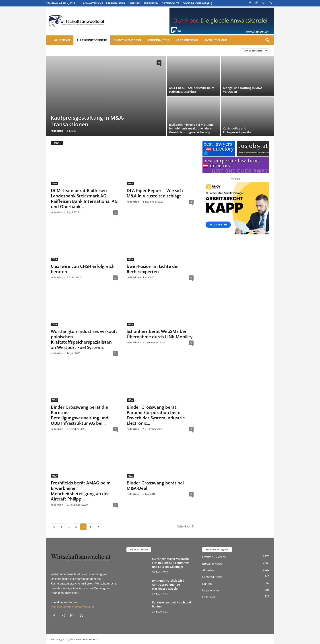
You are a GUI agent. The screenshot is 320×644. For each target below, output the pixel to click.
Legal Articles (211, 590)
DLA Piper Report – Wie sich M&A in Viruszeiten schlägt (155, 193)
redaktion (57, 131)
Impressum (151, 3)
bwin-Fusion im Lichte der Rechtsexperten (153, 269)
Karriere (207, 584)
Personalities (116, 3)
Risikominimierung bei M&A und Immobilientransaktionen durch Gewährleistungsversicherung (191, 128)
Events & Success (127, 40)
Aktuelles (208, 570)
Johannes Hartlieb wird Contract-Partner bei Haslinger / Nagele (168, 585)
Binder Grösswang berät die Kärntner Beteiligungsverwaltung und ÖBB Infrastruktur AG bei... (80, 415)
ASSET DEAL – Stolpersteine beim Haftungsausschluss (192, 90)
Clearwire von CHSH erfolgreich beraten (83, 269)
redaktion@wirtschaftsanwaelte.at (72, 607)
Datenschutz (170, 3)
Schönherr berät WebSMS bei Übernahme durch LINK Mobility (160, 334)
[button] (267, 40)
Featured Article (212, 577)
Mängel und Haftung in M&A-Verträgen (243, 90)
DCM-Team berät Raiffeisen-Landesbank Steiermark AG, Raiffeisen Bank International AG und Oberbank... (84, 199)
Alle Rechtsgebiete (92, 40)
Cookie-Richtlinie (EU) (197, 3)
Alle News (62, 40)
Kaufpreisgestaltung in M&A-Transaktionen (88, 121)
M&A (55, 183)
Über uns (134, 3)
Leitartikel (209, 597)
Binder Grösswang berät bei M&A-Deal (155, 486)
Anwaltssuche (93, 3)
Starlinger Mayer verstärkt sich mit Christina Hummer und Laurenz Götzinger (171, 563)
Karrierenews (187, 40)
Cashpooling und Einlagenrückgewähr (237, 130)
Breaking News (212, 564)
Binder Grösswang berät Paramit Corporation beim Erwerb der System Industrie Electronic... (156, 415)
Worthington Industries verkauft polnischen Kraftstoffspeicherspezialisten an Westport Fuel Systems (84, 339)
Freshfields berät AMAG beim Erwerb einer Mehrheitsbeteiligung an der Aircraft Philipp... (81, 491)
